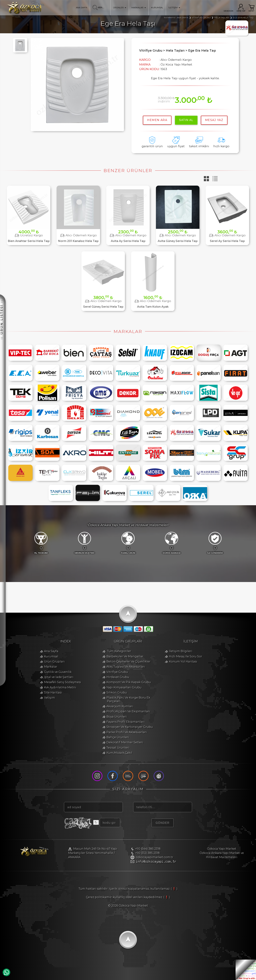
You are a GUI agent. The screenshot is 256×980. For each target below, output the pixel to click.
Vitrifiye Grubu (117, 672)
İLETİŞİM (174, 8)
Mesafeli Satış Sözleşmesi (63, 682)
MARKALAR (139, 8)
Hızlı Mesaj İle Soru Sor (186, 656)
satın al (186, 120)
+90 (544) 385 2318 (148, 849)
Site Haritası (53, 693)
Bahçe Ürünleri (118, 737)
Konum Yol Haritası (183, 662)
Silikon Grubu (117, 693)
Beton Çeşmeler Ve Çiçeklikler (128, 662)
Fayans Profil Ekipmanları (125, 722)
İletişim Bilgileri (181, 651)
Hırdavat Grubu (118, 677)
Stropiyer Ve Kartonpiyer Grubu (130, 727)
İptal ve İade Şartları (59, 677)
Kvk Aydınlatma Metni (60, 687)
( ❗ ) (174, 889)
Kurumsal (51, 656)
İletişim (50, 698)
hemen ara (157, 120)
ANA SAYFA (82, 8)
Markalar (51, 667)
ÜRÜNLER (120, 8)
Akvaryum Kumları (120, 706)
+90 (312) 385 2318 (147, 853)
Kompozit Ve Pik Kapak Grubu (129, 682)
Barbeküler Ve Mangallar (125, 656)
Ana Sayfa (51, 651)
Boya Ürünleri (117, 717)
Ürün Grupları (54, 662)
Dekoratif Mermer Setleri (125, 742)
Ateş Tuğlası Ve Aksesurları (126, 667)
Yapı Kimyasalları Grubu (124, 687)
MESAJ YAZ (214, 120)
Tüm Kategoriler (119, 651)
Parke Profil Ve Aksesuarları (127, 732)
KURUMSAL (157, 8)
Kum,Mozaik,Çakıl (119, 753)
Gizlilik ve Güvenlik (58, 672)
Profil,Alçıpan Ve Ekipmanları (128, 711)
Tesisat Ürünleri (118, 748)
